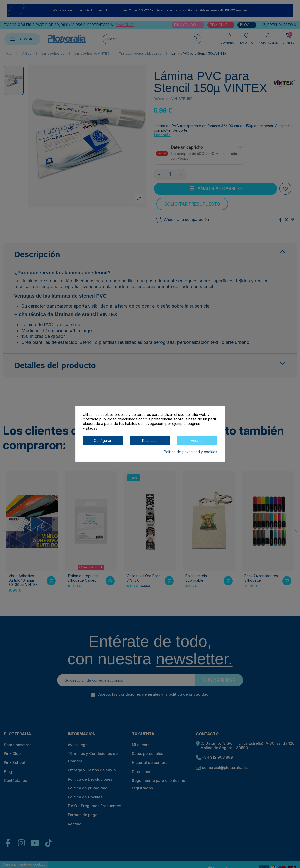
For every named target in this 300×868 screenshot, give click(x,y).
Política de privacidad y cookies (191, 452)
